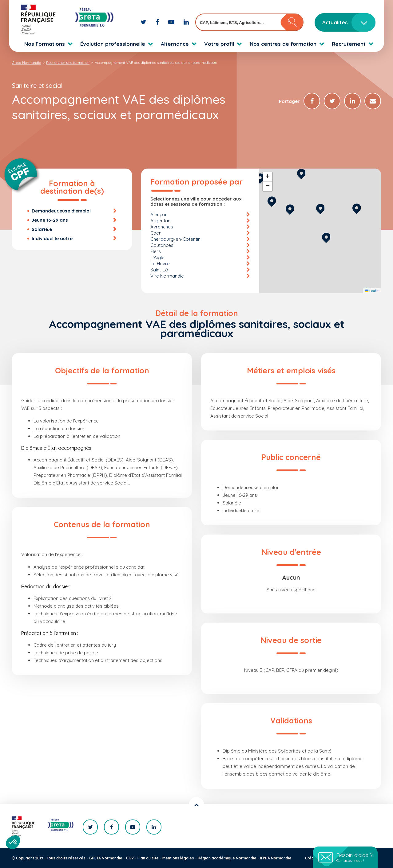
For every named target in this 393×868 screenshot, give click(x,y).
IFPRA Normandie (276, 858)
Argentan (160, 221)
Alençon (159, 214)
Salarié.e (42, 229)
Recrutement (349, 44)
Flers (156, 251)
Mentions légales (178, 858)
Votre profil (219, 44)
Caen (156, 233)
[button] (326, 237)
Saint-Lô (159, 270)
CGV (130, 858)
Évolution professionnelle (113, 44)
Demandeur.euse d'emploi (61, 211)
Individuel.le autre (52, 238)
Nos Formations (45, 44)
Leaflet (372, 291)
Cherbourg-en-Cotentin (175, 239)
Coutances (162, 245)
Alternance (175, 44)
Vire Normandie (167, 276)
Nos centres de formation (283, 44)
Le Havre (160, 264)
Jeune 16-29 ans (50, 220)
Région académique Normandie (227, 858)
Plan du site (148, 858)
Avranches (162, 227)
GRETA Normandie (106, 858)
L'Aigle (157, 257)
